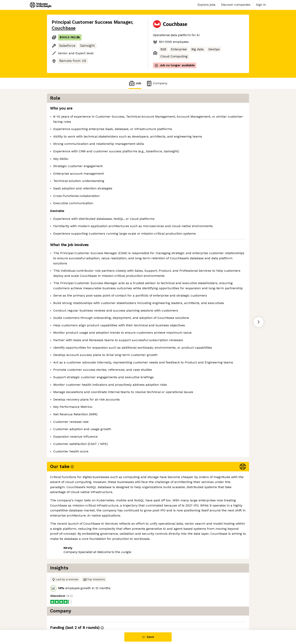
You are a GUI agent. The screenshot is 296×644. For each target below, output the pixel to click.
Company (157, 83)
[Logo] (41, 5)
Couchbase (64, 28)
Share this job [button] (63, 613)
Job (135, 83)
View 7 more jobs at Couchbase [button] (104, 613)
